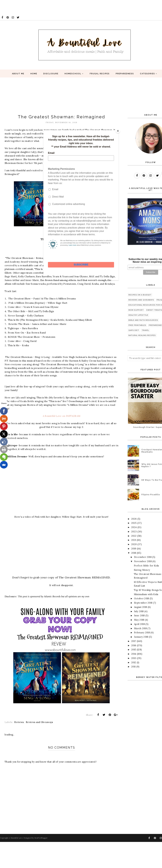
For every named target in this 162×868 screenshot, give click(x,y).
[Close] (118, 131)
